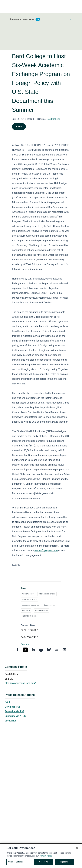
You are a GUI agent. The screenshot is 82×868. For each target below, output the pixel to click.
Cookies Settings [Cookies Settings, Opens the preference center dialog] (16, 863)
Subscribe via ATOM (16, 716)
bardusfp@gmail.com (46, 551)
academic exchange (30, 605)
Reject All (64, 863)
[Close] (77, 850)
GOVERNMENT (42, 610)
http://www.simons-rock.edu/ (20, 683)
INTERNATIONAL (29, 616)
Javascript (10, 721)
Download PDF (13, 707)
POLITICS (26, 610)
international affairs (47, 594)
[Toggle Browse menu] (70, 19)
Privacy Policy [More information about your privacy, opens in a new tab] (46, 857)
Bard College (54, 119)
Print (7, 702)
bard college (49, 605)
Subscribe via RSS (14, 711)
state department (29, 599)
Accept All (44, 863)
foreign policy (28, 594)
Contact (25, 644)
